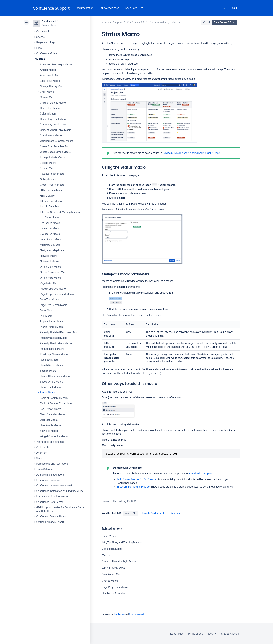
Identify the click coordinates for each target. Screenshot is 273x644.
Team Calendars (46, 469)
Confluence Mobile (47, 53)
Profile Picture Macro (52, 327)
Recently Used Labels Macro (56, 343)
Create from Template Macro (56, 146)
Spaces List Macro (50, 387)
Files (39, 48)
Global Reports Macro (52, 185)
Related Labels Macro (52, 349)
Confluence (119, 614)
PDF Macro (46, 316)
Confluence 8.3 (50, 22)
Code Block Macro (50, 108)
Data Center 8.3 (225, 22)
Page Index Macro (50, 283)
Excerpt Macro (48, 163)
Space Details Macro (52, 382)
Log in (234, 8)
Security (212, 634)
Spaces (41, 37)
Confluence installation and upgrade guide (60, 491)
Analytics (42, 453)
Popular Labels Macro (52, 321)
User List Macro (49, 420)
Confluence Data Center (50, 502)
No (135, 513)
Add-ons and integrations (50, 475)
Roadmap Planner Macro (54, 354)
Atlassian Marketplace (201, 474)
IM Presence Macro (51, 201)
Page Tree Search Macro (54, 305)
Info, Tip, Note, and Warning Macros (60, 212)
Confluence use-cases (49, 480)
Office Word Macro (51, 278)
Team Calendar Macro (52, 414)
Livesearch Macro (50, 234)
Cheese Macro (48, 97)
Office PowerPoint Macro (54, 272)
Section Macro (48, 371)
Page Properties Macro (53, 289)
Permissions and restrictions (52, 464)
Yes (127, 513)
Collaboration (44, 447)
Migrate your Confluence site (52, 496)
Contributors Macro (51, 135)
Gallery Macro (48, 179)
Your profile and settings (50, 442)
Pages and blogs (46, 42)
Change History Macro (53, 86)
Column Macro (48, 114)
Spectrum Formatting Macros (133, 487)
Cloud (207, 22)
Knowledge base (110, 8)
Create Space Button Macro (55, 152)
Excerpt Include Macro (53, 157)
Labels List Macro (50, 228)
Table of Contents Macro (54, 398)
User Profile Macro (50, 425)
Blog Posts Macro (50, 81)
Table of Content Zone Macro (56, 404)
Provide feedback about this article (161, 513)
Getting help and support (50, 522)
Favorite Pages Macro (52, 174)
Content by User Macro (53, 125)
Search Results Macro (52, 365)
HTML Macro (47, 196)
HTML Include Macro (52, 190)
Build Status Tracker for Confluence (136, 479)
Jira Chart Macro (49, 218)
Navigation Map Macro (53, 250)
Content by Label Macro (53, 119)
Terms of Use (195, 634)
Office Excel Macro (51, 267)
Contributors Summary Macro (57, 141)
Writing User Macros (113, 568)
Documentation (85, 8)
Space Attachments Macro (55, 376)
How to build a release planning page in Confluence (191, 153)
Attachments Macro (51, 75)
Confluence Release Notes (51, 517)
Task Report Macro (51, 409)
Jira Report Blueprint (113, 593)
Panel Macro (47, 311)
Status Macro (48, 393)
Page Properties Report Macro (57, 294)
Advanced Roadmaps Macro (56, 64)
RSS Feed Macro (49, 360)
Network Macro (49, 256)
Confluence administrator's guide (55, 486)
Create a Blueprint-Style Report (119, 562)
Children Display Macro (53, 103)
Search (224, 8)
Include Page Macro (51, 207)
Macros (41, 59)
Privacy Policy (176, 634)
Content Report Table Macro (56, 130)
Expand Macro (48, 168)
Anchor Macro (48, 70)
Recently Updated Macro (54, 338)
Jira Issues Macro (50, 223)
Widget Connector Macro (54, 436)
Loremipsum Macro (51, 239)
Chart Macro (47, 92)
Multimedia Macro (50, 245)
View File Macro (49, 431)
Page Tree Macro (50, 300)
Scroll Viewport (136, 614)
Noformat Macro (49, 261)
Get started (43, 32)
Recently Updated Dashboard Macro (60, 332)
